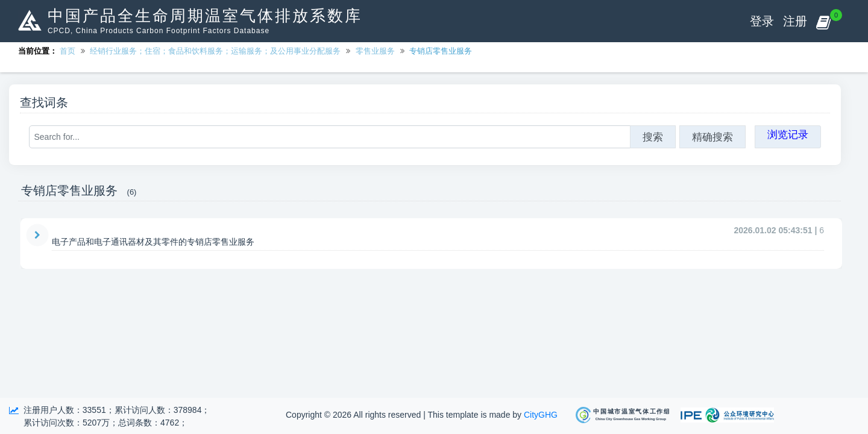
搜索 (653, 137)
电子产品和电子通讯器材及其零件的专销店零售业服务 (153, 242)
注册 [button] (795, 21)
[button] (823, 21)
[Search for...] (330, 137)
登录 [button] (762, 21)
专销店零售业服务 (441, 51)
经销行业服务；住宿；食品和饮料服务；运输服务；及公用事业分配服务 (215, 51)
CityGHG (541, 415)
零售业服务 (375, 51)
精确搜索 (712, 137)
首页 (68, 51)
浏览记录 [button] (788, 134)
